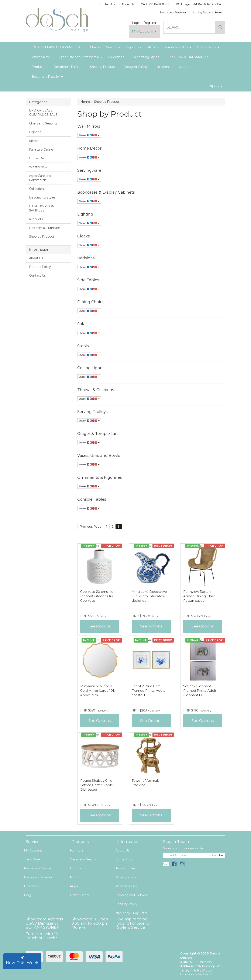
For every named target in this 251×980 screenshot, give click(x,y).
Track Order (32, 859)
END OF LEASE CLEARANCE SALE (58, 47)
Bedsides (86, 258)
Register (150, 23)
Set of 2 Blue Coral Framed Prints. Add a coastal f (148, 691)
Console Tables (92, 499)
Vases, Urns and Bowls (99, 456)
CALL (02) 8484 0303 (155, 4)
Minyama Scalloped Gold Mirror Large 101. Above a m (97, 691)
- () (216, 86)
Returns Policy (40, 267)
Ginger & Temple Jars (98, 434)
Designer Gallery (136, 67)
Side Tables (88, 280)
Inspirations (163, 67)
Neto (211, 974)
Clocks (84, 236)
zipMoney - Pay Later (131, 913)
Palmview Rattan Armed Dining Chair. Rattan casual (199, 596)
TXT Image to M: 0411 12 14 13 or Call (199, 4)
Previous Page (91, 527)
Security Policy (126, 904)
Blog (27, 895)
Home (85, 102)
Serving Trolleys (92, 412)
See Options (100, 626)
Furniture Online (178, 47)
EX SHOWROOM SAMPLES (188, 57)
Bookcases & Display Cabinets (106, 192)
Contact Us (107, 4)
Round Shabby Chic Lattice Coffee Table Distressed (97, 785)
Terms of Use (125, 868)
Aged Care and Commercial (80, 57)
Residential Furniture (69, 67)
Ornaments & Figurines (100, 477)
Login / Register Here (208, 12)
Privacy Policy (126, 877)
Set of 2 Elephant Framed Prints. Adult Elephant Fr (200, 691)
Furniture (77, 850)
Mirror (153, 47)
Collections (117, 57)
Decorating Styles (147, 57)
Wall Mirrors (89, 126)
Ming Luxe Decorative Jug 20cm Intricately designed (149, 596)
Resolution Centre (37, 868)
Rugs (74, 886)
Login (136, 23)
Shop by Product (104, 67)
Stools (83, 346)
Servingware (89, 170)
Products (40, 67)
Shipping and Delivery (132, 895)
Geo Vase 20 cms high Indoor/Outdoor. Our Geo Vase (98, 596)
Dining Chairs (90, 302)
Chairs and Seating (105, 47)
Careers (184, 67)
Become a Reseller (173, 12)
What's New (42, 57)
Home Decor (208, 47)
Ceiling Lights (90, 368)
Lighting (134, 47)
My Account (144, 31)
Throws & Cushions (96, 390)
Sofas (82, 324)
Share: (89, 135)
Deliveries (31, 886)
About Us (128, 4)
